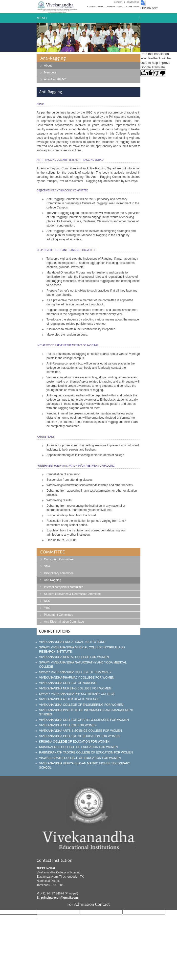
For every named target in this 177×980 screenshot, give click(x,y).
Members (50, 72)
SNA (47, 566)
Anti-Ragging (53, 580)
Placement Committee (59, 615)
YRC (47, 608)
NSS (47, 601)
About (48, 66)
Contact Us (133, 2)
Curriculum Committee (59, 559)
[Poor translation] (160, 73)
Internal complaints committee (64, 587)
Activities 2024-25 (56, 79)
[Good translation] (147, 73)
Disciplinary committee (59, 573)
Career (118, 2)
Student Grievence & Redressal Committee (72, 594)
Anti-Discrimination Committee (64, 622)
